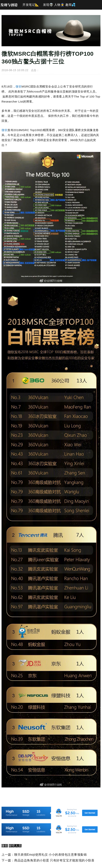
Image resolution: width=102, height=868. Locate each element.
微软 (19, 86)
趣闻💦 (70, 5)
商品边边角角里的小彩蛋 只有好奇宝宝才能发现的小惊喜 (54, 860)
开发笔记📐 (31, 5)
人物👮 (59, 5)
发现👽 (48, 5)
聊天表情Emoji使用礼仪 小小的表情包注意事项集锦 (50, 855)
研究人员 (15, 846)
